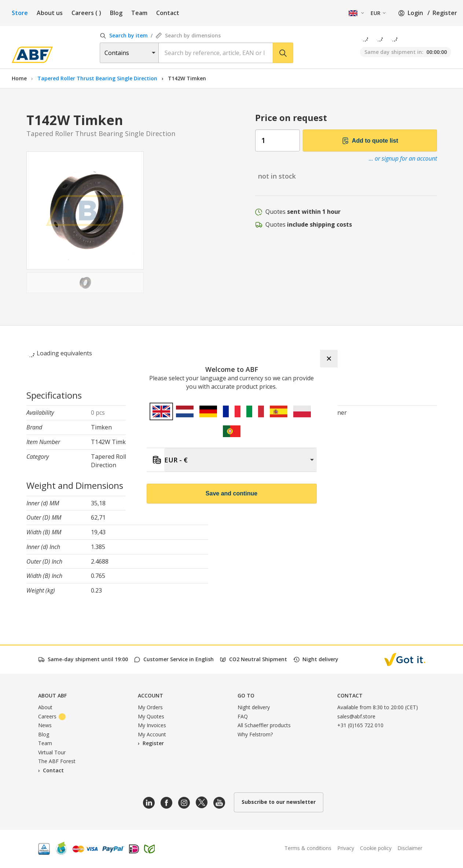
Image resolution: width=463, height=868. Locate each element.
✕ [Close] (329, 359)
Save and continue (231, 493)
